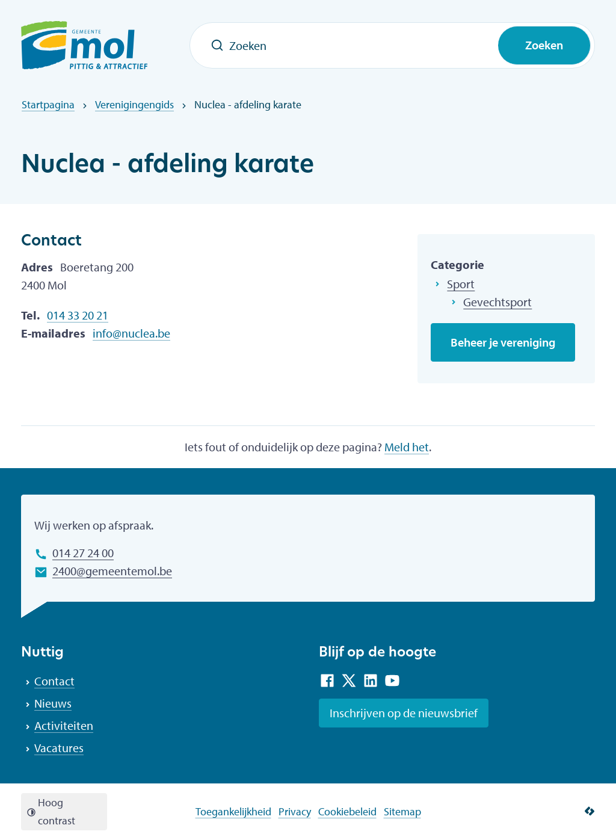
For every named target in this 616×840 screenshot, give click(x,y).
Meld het (407, 447)
